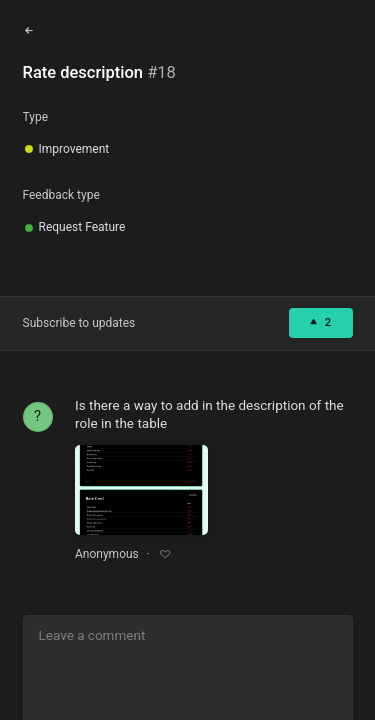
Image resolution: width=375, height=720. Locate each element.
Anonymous (107, 554)
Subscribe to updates (79, 323)
